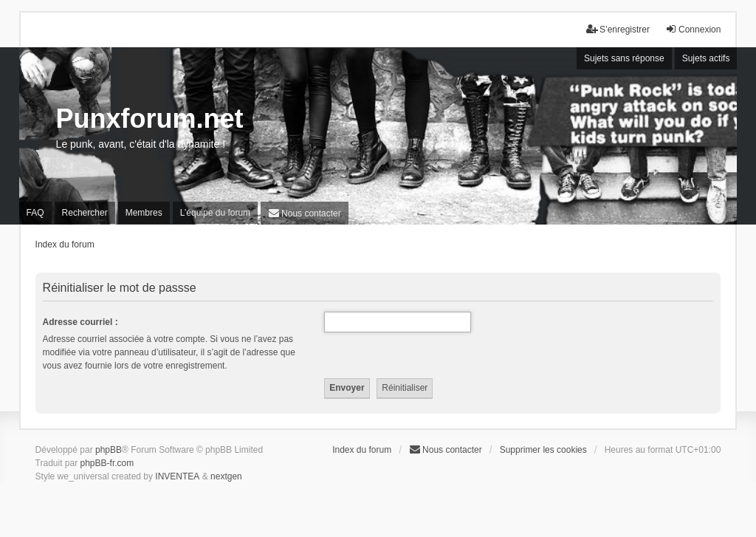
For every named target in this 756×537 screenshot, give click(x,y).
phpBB (109, 450)
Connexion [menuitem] (693, 29)
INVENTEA (177, 476)
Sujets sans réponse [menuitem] (624, 58)
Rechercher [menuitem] (85, 213)
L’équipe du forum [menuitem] (215, 213)
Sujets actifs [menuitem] (706, 58)
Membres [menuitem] (144, 213)
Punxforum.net (150, 119)
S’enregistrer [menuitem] (618, 29)
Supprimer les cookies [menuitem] (543, 450)
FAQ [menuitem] (35, 213)
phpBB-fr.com (107, 463)
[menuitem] (305, 213)
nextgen (226, 476)
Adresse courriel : (80, 322)
